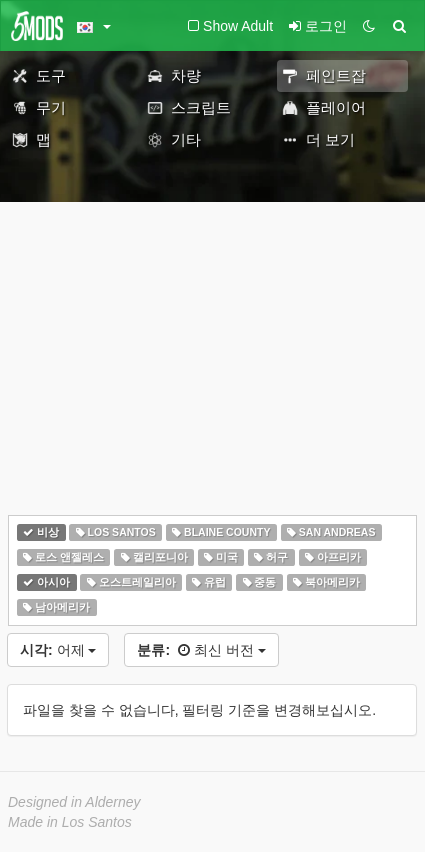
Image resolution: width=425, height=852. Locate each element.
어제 (58, 650)
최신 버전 (201, 650)
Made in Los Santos (70, 822)
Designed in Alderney (74, 802)
